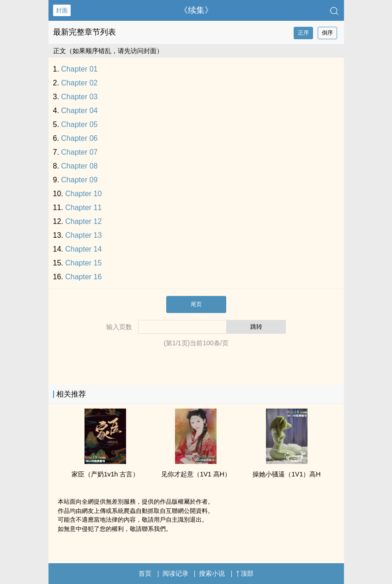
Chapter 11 (83, 208)
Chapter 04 (79, 111)
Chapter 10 (83, 194)
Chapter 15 (83, 263)
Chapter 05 (79, 124)
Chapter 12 (83, 221)
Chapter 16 (83, 277)
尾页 (196, 304)
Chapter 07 (79, 152)
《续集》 (196, 10)
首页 (145, 573)
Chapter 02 (79, 83)
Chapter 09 (79, 180)
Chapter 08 (79, 166)
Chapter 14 (83, 249)
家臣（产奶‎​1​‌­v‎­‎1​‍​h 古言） (105, 474)
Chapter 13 (83, 235)
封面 (62, 10)
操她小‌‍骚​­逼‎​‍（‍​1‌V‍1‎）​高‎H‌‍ (286, 474)
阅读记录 (175, 573)
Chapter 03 (79, 97)
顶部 (245, 573)
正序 (303, 33)
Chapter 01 (79, 69)
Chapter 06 (79, 138)
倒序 (327, 33)
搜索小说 (212, 573)
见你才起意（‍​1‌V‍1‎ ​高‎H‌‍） (196, 474)
